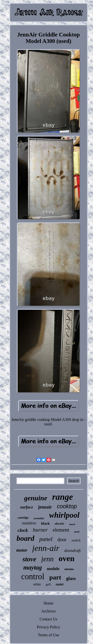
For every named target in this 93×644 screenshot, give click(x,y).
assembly (39, 518)
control (33, 576)
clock (23, 530)
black (46, 523)
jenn (47, 559)
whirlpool (64, 515)
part (55, 577)
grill (48, 584)
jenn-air (46, 548)
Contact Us (49, 619)
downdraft (72, 551)
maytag (33, 567)
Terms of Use (49, 635)
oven (66, 558)
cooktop (67, 506)
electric (60, 524)
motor (22, 550)
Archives (49, 611)
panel (46, 539)
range (62, 497)
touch (72, 524)
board (26, 538)
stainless (29, 523)
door (62, 540)
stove (29, 559)
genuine (36, 498)
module (53, 569)
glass (71, 578)
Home (48, 603)
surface (27, 507)
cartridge (23, 518)
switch (76, 540)
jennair (45, 507)
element (61, 530)
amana (69, 569)
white (37, 584)
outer (60, 584)
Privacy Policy (49, 627)
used (77, 532)
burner (40, 530)
